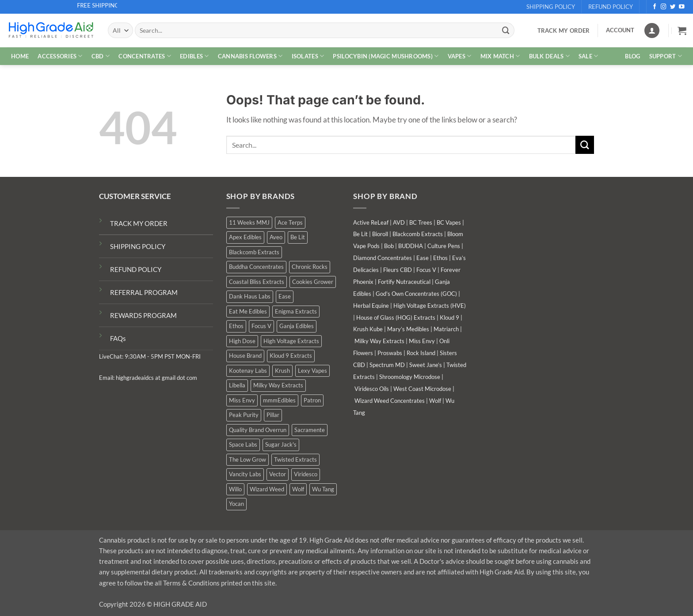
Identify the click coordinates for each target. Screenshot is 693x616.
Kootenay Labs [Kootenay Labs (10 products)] (248, 371)
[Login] (652, 31)
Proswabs (390, 353)
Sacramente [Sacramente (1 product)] (310, 430)
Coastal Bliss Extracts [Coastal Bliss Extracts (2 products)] (257, 282)
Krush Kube (368, 329)
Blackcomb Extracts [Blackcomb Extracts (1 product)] (254, 252)
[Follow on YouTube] (682, 7)
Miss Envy (422, 341)
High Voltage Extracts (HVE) (430, 306)
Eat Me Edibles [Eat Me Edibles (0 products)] (248, 311)
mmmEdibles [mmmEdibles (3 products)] (279, 400)
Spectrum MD (387, 365)
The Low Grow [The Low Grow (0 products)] (247, 459)
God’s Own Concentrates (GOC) (416, 294)
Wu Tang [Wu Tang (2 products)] (323, 489)
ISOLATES (308, 56)
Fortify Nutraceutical (404, 282)
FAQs (118, 338)
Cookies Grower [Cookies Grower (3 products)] (313, 282)
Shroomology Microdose (410, 377)
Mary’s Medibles (408, 329)
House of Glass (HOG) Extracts (396, 318)
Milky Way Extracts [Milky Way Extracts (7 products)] (278, 385)
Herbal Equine (371, 306)
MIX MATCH (500, 56)
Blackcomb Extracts (418, 234)
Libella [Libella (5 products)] (237, 385)
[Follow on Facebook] (655, 7)
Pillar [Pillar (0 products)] (273, 415)
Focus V (426, 270)
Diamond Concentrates (383, 258)
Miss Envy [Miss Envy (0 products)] (242, 400)
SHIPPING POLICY (138, 246)
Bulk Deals (549, 56)
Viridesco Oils (372, 389)
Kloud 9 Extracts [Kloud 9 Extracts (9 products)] (291, 356)
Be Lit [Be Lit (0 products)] (298, 237)
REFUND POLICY (136, 269)
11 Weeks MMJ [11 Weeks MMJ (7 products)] (249, 222)
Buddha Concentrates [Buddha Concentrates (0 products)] (256, 267)
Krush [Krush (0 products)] (282, 371)
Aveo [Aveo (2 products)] (276, 237)
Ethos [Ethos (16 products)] (236, 326)
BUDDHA (411, 246)
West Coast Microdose (422, 389)
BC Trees (421, 222)
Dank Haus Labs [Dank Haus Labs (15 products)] (250, 296)
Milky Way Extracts (379, 341)
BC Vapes (449, 222)
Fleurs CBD (398, 270)
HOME (20, 56)
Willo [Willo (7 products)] (235, 489)
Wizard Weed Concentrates (390, 401)
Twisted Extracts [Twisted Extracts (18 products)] (295, 459)
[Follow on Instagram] (664, 7)
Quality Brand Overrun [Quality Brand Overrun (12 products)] (258, 430)
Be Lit (360, 234)
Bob (389, 246)
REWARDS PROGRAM (143, 315)
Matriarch (446, 329)
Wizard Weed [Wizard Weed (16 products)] (267, 489)
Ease (423, 258)
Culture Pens (444, 246)
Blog (632, 56)
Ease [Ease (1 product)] (285, 296)
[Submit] (506, 30)
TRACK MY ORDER (139, 223)
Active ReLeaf (371, 222)
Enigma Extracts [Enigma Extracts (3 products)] (296, 311)
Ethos (440, 258)
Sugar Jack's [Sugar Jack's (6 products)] (281, 444)
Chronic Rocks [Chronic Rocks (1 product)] (310, 267)
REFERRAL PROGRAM (144, 292)
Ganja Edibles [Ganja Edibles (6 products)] (297, 326)
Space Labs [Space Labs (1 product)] (243, 444)
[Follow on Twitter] (673, 7)
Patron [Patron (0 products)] (312, 400)
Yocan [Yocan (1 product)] (236, 504)
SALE (588, 56)
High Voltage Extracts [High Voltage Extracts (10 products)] (291, 341)
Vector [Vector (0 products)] (278, 474)
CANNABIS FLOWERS (250, 56)
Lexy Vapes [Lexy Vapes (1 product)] (312, 371)
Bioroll (380, 234)
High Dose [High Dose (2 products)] (242, 341)
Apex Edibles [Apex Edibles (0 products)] (245, 237)
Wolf (435, 401)
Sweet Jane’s (426, 365)
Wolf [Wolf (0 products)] (298, 489)
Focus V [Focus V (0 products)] (261, 326)
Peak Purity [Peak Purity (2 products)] (244, 415)
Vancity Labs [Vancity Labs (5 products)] (245, 474)
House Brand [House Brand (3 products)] (245, 356)
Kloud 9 (449, 318)
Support (666, 56)
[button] (682, 31)
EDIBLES (194, 56)
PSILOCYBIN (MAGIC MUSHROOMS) (386, 56)
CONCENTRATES (145, 56)
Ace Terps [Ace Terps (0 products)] (290, 222)
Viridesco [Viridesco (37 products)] (306, 474)
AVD (399, 222)
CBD (101, 56)
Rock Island (421, 353)
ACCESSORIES (60, 56)
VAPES (460, 56)
